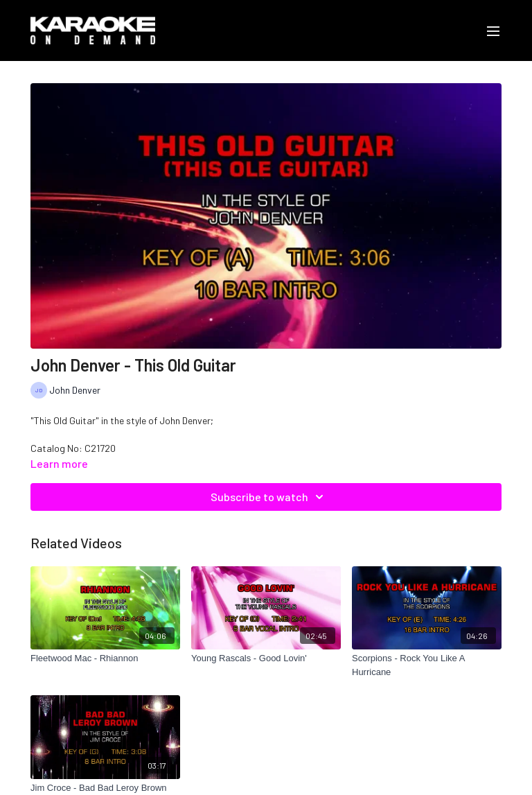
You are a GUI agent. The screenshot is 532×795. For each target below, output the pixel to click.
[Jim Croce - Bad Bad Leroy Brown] (105, 788)
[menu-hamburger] (493, 30)
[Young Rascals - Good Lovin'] (266, 658)
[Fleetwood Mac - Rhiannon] (105, 658)
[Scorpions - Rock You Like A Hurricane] (427, 665)
